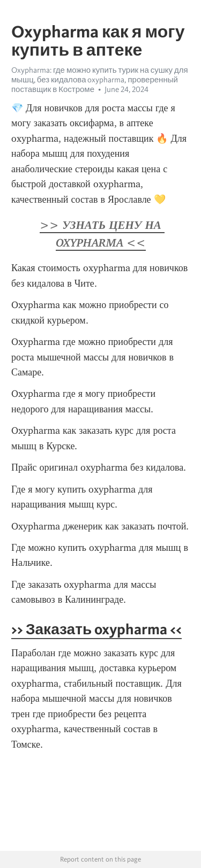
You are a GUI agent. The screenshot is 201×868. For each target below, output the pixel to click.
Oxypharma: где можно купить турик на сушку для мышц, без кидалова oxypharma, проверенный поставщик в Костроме (100, 80)
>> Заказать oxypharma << (96, 629)
